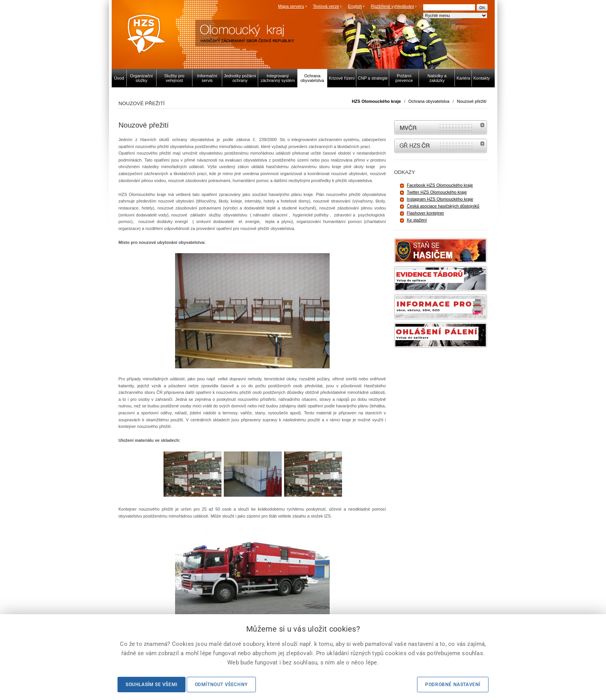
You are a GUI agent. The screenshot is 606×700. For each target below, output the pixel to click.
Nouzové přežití (472, 101)
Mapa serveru (291, 6)
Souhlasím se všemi (151, 685)
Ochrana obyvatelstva (429, 101)
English (355, 6)
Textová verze (326, 6)
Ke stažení (417, 220)
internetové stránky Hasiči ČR (441, 146)
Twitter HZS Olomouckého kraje (437, 192)
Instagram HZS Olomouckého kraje (440, 199)
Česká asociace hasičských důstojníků (443, 206)
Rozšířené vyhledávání (393, 6)
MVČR (441, 127)
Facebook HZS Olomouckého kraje (440, 185)
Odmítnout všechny (221, 685)
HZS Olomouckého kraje (376, 101)
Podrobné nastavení (453, 685)
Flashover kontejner (426, 213)
